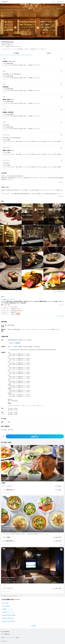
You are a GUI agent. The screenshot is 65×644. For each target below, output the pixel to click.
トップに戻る (33, 626)
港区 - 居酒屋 (5, 603)
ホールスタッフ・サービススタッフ (12, 74)
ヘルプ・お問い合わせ (5, 634)
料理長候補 (5, 87)
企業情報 (17, 638)
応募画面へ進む (35, 436)
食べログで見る (60, 316)
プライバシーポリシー (10, 638)
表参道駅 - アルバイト (7, 609)
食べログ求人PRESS (5, 632)
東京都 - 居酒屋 (6, 606)
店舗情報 (49, 53)
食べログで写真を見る (58, 292)
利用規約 (3, 638)
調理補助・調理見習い (8, 112)
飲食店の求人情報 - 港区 (8, 618)
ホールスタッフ (10, 486)
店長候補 (8, 537)
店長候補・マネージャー (9, 61)
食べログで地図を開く (16, 343)
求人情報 (16, 53)
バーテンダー (6, 125)
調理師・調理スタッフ (8, 100)
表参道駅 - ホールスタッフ (8, 612)
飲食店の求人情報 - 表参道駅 (9, 615)
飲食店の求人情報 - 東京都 (8, 621)
